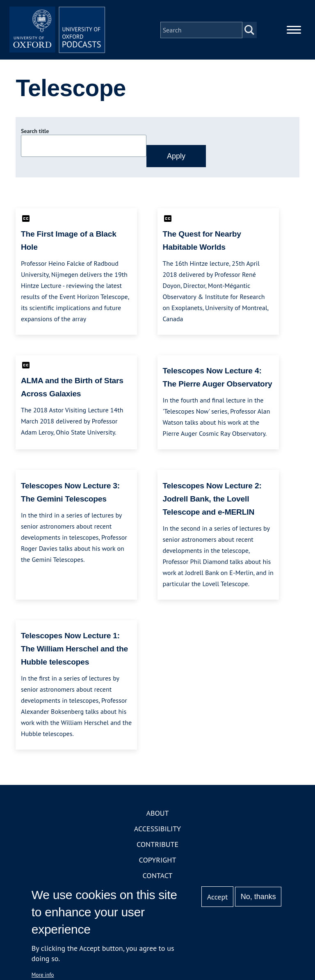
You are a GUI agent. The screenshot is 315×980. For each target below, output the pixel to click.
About (157, 815)
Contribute (157, 846)
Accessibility (157, 830)
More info (43, 975)
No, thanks (258, 897)
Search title (35, 133)
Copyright (158, 862)
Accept (218, 897)
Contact (158, 877)
